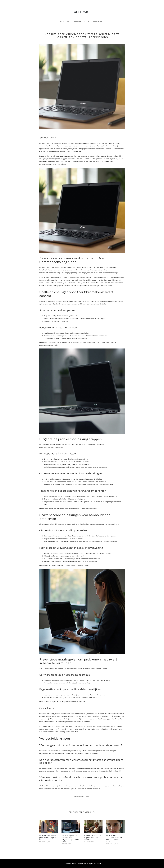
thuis (62, 22)
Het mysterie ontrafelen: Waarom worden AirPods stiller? (114, 838)
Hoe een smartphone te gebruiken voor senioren (92, 837)
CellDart (82, 12)
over (69, 22)
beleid (86, 22)
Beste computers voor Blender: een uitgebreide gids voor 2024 (71, 838)
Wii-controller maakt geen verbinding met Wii (48, 837)
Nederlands (97, 22)
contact (78, 22)
